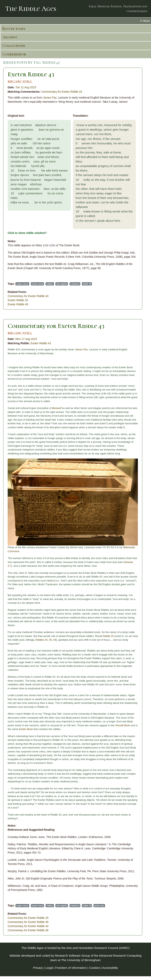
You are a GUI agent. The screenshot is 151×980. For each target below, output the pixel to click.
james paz (99, 906)
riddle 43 (87, 284)
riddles (50, 284)
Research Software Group (72, 956)
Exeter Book (26, 729)
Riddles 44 (42, 640)
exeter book (37, 284)
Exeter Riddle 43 (31, 74)
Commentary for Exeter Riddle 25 (28, 918)
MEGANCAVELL (20, 82)
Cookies (94, 968)
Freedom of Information (71, 968)
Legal (49, 968)
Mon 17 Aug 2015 (26, 339)
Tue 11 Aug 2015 (26, 87)
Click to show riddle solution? (27, 233)
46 (55, 640)
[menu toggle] (75, 21)
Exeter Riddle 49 (18, 304)
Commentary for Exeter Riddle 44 (28, 926)
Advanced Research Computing (120, 956)
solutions (75, 284)
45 (50, 640)
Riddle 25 (108, 636)
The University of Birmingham (81, 960)
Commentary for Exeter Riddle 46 (28, 930)
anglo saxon (22, 284)
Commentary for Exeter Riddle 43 (62, 92)
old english (62, 284)
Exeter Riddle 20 (18, 300)
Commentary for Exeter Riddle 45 (28, 922)
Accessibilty (110, 968)
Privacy (38, 968)
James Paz (50, 98)
